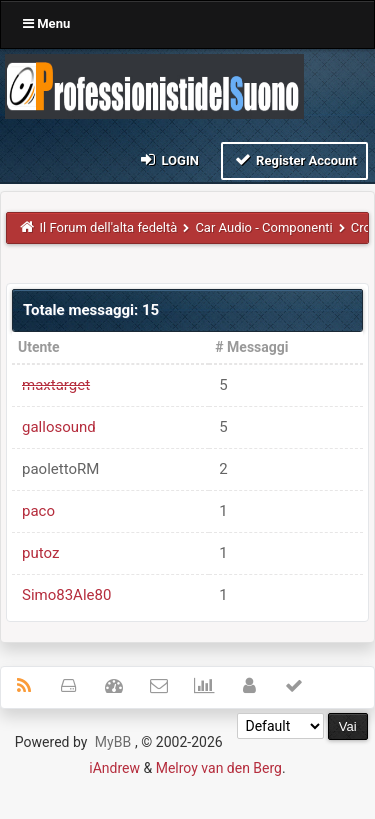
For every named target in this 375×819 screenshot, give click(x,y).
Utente (39, 347)
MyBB (113, 742)
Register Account (294, 159)
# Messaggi (251, 347)
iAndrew (114, 768)
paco (38, 511)
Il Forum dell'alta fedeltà (109, 227)
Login (168, 159)
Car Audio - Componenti (263, 227)
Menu (46, 23)
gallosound (59, 427)
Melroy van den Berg (219, 768)
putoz (40, 553)
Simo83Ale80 (66, 595)
